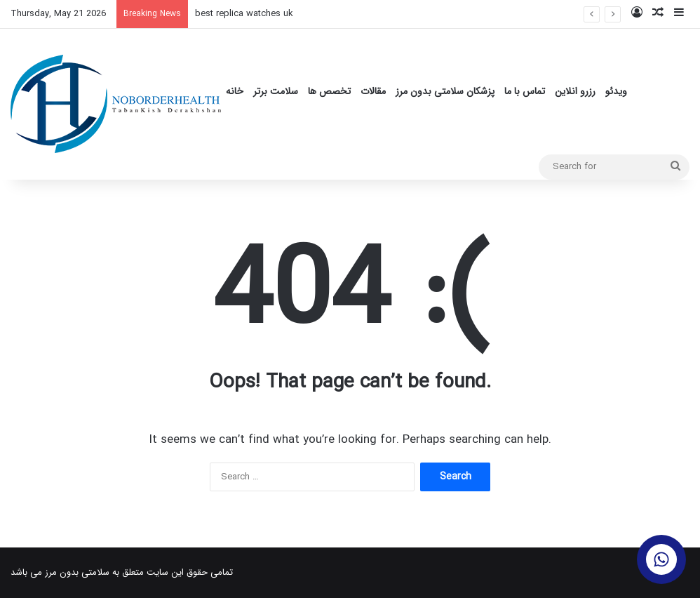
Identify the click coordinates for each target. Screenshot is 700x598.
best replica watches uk (244, 14)
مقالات (373, 91)
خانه (235, 91)
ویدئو (616, 91)
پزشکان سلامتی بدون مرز (445, 91)
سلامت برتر (276, 91)
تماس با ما (525, 91)
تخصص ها (329, 91)
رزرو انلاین (575, 91)
